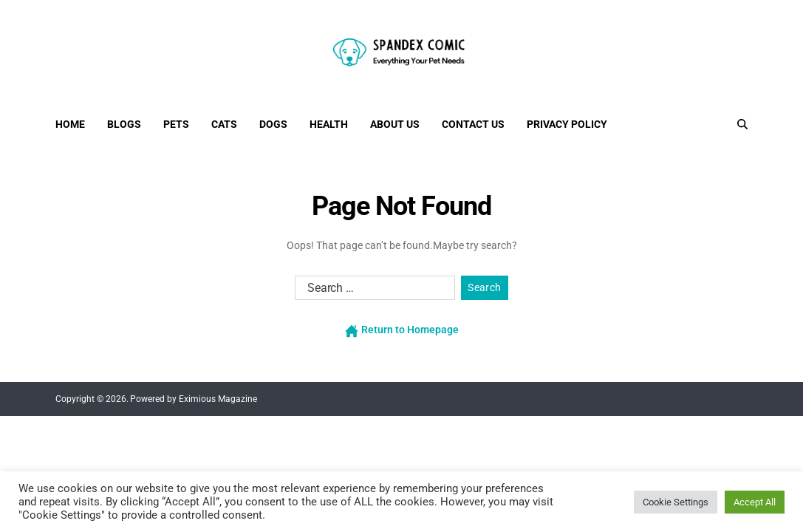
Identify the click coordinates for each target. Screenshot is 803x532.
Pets (176, 124)
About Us (395, 124)
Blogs (124, 124)
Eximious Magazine (218, 399)
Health (329, 124)
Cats (224, 124)
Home (70, 124)
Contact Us (473, 124)
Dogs (273, 124)
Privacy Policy (567, 124)
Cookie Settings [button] (676, 502)
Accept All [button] (755, 502)
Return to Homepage (402, 330)
